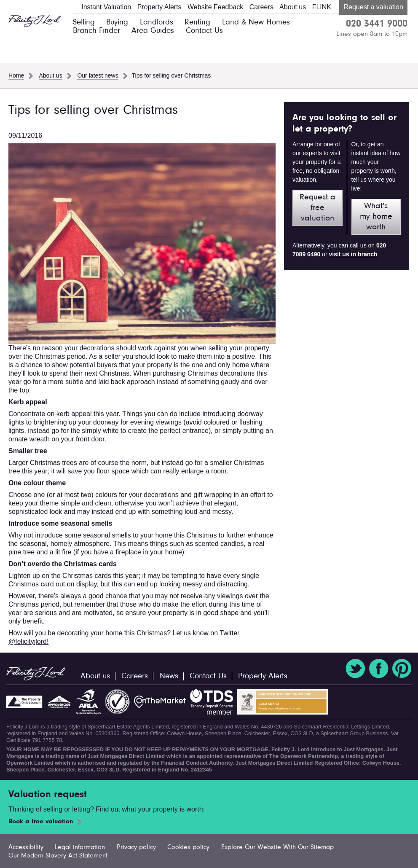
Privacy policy (136, 847)
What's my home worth (376, 217)
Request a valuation (373, 7)
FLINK (322, 7)
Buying (117, 23)
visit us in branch (353, 254)
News (169, 676)
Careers (261, 7)
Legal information (80, 847)
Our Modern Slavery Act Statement (58, 856)
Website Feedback (215, 7)
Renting (197, 23)
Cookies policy (188, 847)
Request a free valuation (318, 208)
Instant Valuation (106, 7)
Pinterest (402, 669)
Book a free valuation (41, 822)
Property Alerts (159, 7)
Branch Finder (96, 31)
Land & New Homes (256, 23)
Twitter (355, 669)
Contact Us (204, 31)
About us (293, 7)
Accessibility (26, 847)
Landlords (157, 23)
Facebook (379, 669)
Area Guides (153, 31)
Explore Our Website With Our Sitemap (277, 847)
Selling (84, 23)
